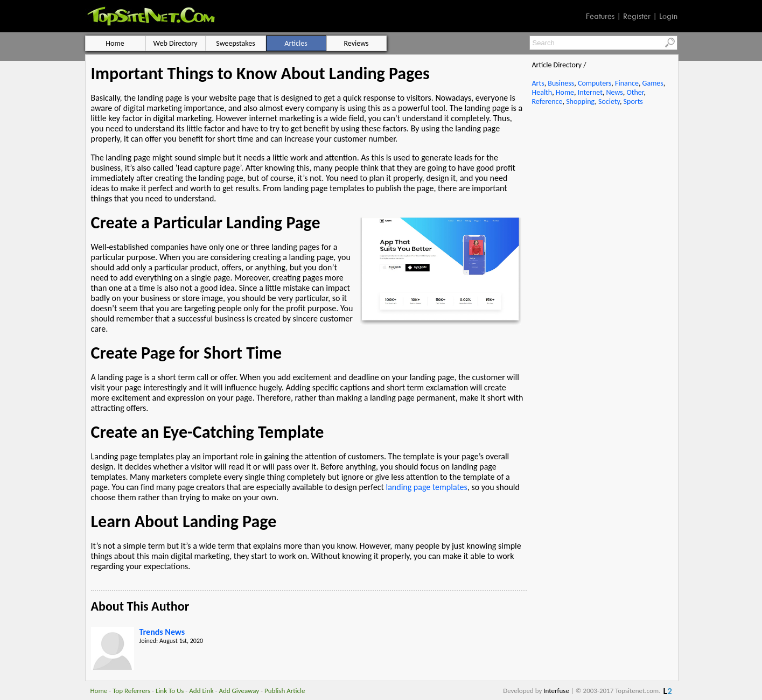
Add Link (201, 691)
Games (653, 83)
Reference (547, 101)
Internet (590, 92)
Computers (595, 83)
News (615, 92)
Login (668, 16)
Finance (627, 83)
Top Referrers (131, 691)
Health (542, 92)
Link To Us (170, 691)
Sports (633, 101)
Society (609, 101)
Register (637, 16)
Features (600, 16)
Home (565, 92)
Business (561, 83)
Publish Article (285, 691)
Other (635, 92)
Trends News (162, 632)
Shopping (580, 101)
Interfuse (556, 691)
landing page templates (426, 487)
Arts (538, 83)
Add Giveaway (239, 691)
